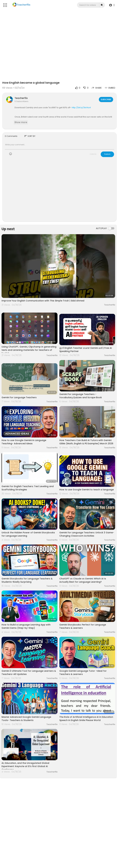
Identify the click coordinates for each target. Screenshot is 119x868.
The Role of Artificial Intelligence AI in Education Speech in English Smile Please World (86, 719)
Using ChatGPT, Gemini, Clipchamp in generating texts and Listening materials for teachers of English (29, 350)
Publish (107, 154)
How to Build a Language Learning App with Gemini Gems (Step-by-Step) (26, 626)
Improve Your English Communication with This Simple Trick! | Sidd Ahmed (43, 301)
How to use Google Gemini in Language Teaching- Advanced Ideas (24, 442)
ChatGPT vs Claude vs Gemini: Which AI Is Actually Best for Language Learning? (83, 580)
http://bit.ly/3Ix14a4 (81, 108)
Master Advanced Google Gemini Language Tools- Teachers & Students (26, 719)
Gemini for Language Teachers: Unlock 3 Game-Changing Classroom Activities (87, 534)
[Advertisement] (59, 191)
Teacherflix (21, 98)
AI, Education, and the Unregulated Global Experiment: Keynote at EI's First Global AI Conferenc (25, 766)
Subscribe (106, 99)
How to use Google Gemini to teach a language (87, 490)
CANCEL (93, 154)
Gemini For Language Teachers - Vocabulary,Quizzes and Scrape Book (81, 396)
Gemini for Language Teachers (19, 397)
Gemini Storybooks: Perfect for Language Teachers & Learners (83, 626)
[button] (112, 5)
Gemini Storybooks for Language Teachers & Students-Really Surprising (27, 580)
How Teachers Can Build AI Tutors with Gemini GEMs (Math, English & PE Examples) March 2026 (86, 442)
